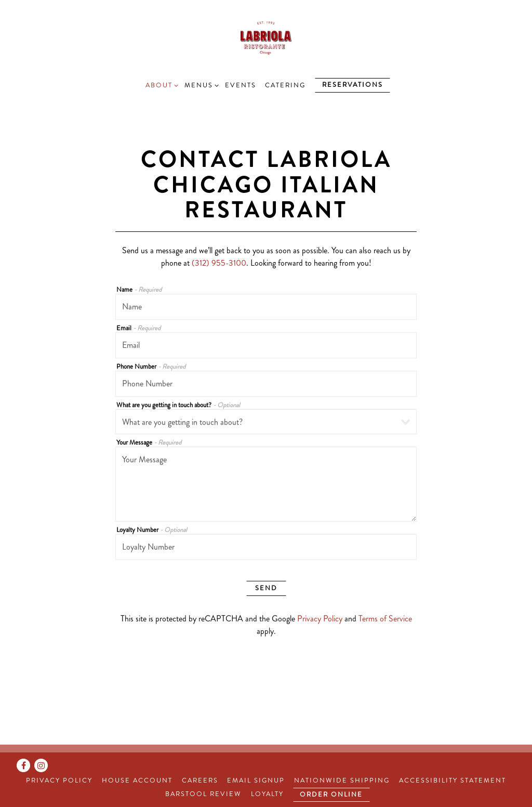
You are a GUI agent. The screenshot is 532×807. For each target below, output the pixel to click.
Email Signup (256, 780)
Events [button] (241, 85)
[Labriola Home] (266, 37)
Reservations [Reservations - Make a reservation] (353, 85)
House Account (137, 780)
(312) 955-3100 (219, 263)
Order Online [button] (331, 795)
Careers (200, 780)
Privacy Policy (320, 619)
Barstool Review (203, 794)
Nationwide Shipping (342, 780)
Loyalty (267, 794)
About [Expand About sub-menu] (160, 85)
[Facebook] (23, 765)
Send (266, 588)
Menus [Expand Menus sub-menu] (200, 85)
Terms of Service (385, 619)
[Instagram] (41, 765)
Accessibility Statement (453, 780)
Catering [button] (285, 85)
